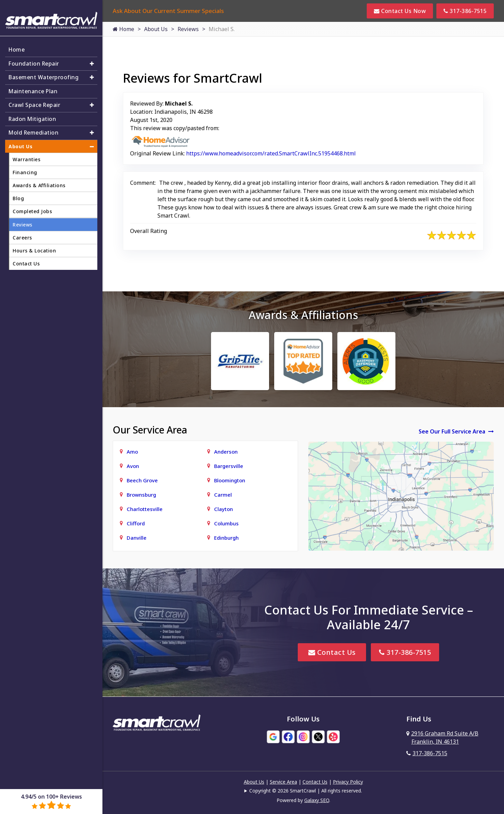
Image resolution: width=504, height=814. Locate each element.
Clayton (223, 509)
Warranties (26, 156)
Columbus (226, 523)
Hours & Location (34, 247)
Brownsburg (141, 495)
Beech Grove (142, 480)
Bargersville (229, 466)
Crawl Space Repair (35, 102)
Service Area (283, 782)
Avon (133, 466)
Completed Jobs (32, 208)
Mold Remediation (34, 130)
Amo (132, 452)
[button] (92, 60)
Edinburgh (226, 538)
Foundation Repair (34, 60)
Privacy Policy (348, 782)
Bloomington (230, 480)
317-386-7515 (465, 11)
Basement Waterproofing (44, 74)
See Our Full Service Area (456, 431)
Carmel (223, 495)
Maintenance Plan (34, 88)
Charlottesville (145, 509)
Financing (25, 169)
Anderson (226, 452)
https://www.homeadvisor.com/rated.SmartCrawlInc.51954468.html (271, 153)
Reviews (188, 29)
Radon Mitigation (33, 116)
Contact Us (332, 652)
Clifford (136, 523)
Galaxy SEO (317, 800)
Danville (137, 538)
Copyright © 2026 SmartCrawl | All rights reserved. (306, 791)
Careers (22, 234)
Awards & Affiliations (39, 182)
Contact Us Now (400, 11)
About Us (156, 29)
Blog (18, 195)
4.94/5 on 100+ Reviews (51, 801)
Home (123, 29)
